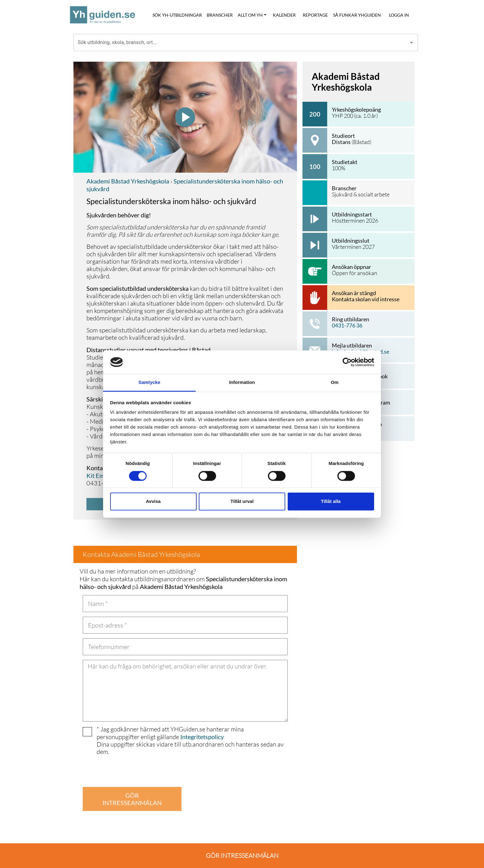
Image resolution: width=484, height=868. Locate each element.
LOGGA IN (399, 15)
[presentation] (130, 770)
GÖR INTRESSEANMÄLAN (132, 799)
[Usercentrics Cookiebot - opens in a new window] (347, 362)
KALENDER (284, 15)
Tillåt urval (242, 502)
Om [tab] (334, 383)
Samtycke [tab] (150, 383)
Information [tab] (242, 383)
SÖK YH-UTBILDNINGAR (177, 15)
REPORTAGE (315, 15)
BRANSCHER (220, 15)
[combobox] (241, 43)
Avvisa (153, 502)
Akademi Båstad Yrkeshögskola (128, 181)
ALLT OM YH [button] (250, 15)
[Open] (411, 43)
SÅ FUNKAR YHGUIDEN (357, 15)
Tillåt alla (331, 502)
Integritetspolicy (202, 737)
